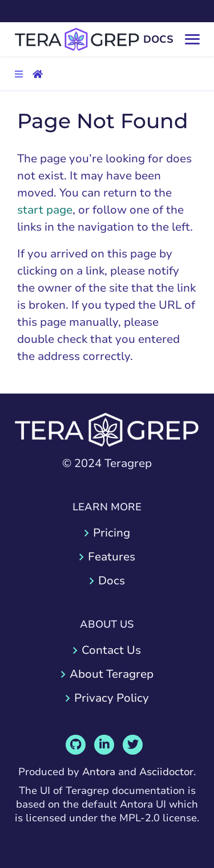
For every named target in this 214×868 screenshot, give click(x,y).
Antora (99, 772)
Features (112, 557)
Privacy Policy (112, 698)
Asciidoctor (166, 772)
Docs (112, 581)
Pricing (112, 533)
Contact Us (111, 650)
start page (45, 210)
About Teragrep (112, 674)
